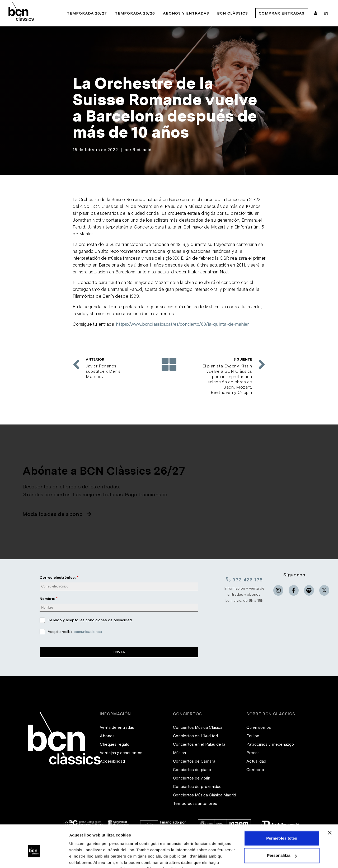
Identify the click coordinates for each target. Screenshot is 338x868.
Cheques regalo (115, 744)
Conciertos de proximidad (197, 787)
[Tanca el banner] (330, 807)
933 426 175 (244, 579)
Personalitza (282, 830)
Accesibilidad (112, 761)
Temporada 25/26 (135, 13)
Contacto (255, 770)
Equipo (253, 736)
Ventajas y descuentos (121, 753)
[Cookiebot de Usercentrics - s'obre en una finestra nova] (34, 858)
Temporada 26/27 (87, 13)
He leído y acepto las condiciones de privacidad (90, 620)
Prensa (253, 753)
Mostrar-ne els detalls (90, 858)
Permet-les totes (282, 812)
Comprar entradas (282, 13)
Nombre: (47, 599)
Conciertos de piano (192, 770)
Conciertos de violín (192, 778)
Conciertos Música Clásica (198, 727)
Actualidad (256, 761)
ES (326, 13)
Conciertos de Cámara (194, 761)
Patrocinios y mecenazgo (270, 744)
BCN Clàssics (233, 13)
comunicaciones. (88, 632)
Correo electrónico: (58, 577)
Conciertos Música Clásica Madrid (205, 795)
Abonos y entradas (186, 13)
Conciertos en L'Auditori (195, 736)
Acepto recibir (75, 632)
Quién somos (259, 727)
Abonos (107, 736)
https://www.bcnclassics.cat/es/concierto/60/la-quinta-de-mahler (182, 324)
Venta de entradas (117, 727)
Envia (119, 652)
